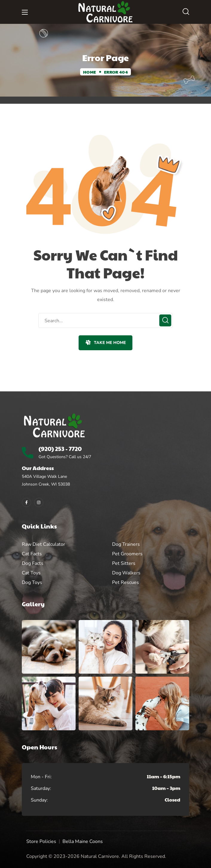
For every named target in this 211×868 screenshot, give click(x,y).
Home (90, 72)
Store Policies (41, 841)
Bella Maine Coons (83, 841)
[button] (186, 12)
